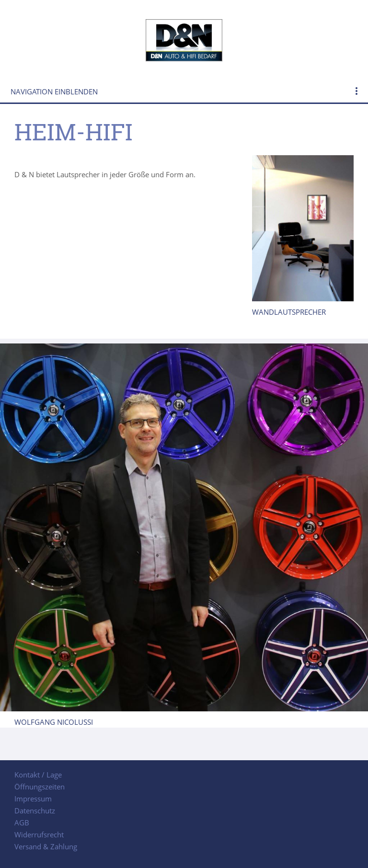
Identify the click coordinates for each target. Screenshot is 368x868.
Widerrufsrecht (39, 834)
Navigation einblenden (54, 91)
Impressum (33, 799)
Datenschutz (35, 811)
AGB (22, 822)
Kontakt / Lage (38, 775)
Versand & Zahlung (46, 846)
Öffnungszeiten (40, 787)
